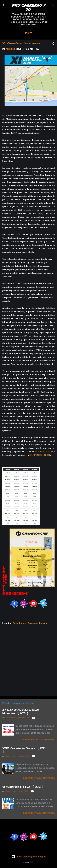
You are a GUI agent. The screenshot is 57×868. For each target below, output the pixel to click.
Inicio (28, 33)
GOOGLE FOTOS (44, 452)
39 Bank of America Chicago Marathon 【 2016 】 (21, 712)
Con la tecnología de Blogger (29, 857)
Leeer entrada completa (39, 739)
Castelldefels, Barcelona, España (30, 623)
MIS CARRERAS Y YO (29, 7)
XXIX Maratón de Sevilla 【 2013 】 (24, 750)
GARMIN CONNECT (40, 455)
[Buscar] (53, 6)
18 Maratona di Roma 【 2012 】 (23, 787)
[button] (53, 44)
